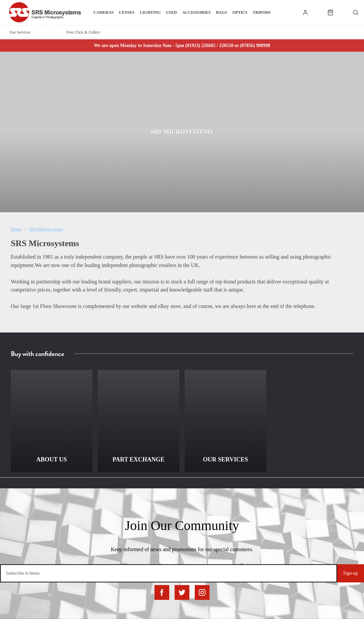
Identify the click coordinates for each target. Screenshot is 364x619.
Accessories (197, 12)
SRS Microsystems (46, 229)
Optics (240, 12)
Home (16, 229)
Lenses (127, 12)
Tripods (262, 12)
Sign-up (351, 573)
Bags (221, 12)
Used (172, 12)
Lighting (150, 12)
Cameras (104, 12)
